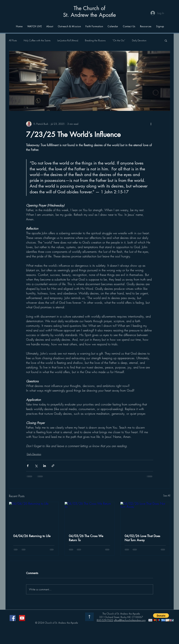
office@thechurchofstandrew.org (130, 620)
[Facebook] (13, 618)
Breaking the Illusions (95, 40)
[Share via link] (53, 466)
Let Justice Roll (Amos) (68, 40)
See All (167, 496)
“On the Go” (119, 40)
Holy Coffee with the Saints (37, 40)
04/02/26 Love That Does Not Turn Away (142, 538)
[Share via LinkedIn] (45, 466)
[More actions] (151, 124)
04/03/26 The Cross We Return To (86, 538)
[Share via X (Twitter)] (36, 466)
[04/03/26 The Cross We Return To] (89, 516)
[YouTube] (22, 618)
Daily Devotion (139, 40)
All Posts (13, 40)
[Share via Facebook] (28, 466)
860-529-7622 (105, 620)
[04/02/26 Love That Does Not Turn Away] (145, 516)
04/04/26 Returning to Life (32, 536)
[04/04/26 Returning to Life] (34, 516)
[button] (166, 40)
